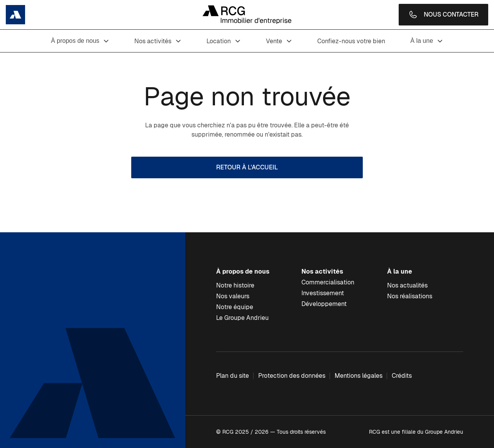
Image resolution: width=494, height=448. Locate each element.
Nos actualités (407, 285)
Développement (324, 304)
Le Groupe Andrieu (242, 318)
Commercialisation (328, 282)
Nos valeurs (233, 296)
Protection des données (292, 376)
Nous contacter (443, 15)
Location (224, 41)
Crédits (402, 376)
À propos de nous (80, 41)
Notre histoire (235, 285)
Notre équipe (235, 307)
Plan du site (233, 376)
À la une (427, 41)
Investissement (323, 293)
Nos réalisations (410, 296)
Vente (279, 41)
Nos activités (158, 41)
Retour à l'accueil (247, 167)
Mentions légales (359, 376)
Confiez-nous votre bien (351, 41)
